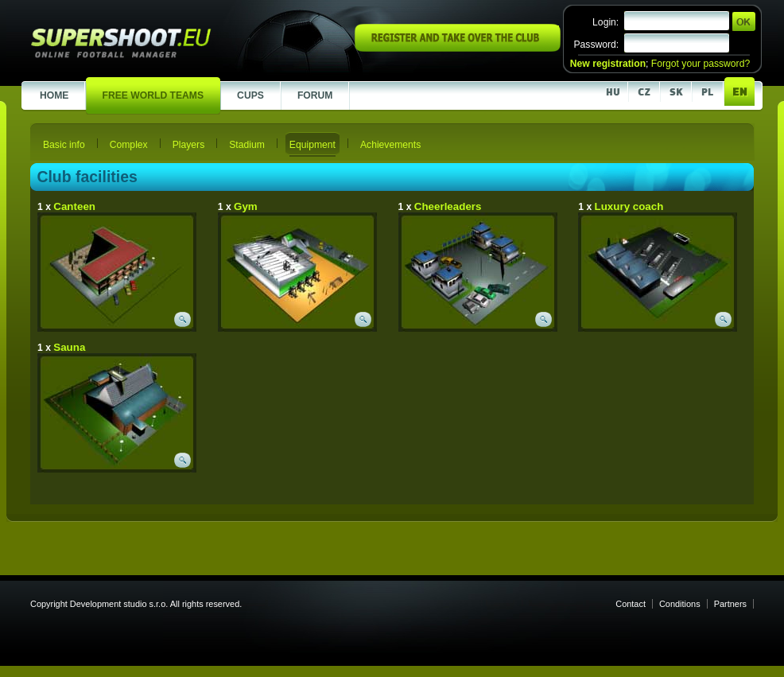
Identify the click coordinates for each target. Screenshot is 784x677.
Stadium (247, 145)
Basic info (64, 145)
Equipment (312, 145)
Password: (596, 45)
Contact (631, 604)
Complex (129, 145)
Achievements (390, 145)
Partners (730, 604)
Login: (605, 22)
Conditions (680, 604)
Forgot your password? (701, 64)
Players (189, 145)
